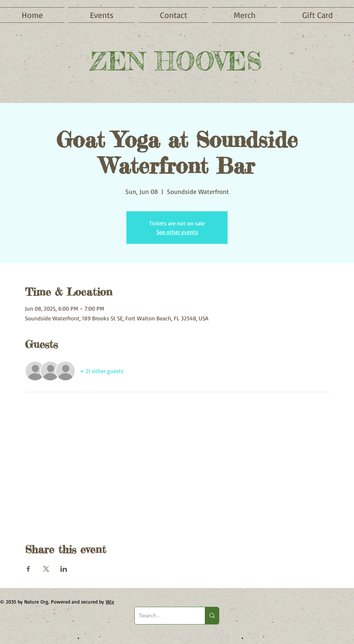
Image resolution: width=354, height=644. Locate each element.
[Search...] (164, 616)
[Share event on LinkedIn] (64, 569)
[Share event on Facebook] (28, 569)
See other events (177, 232)
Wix (110, 602)
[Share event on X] (46, 569)
